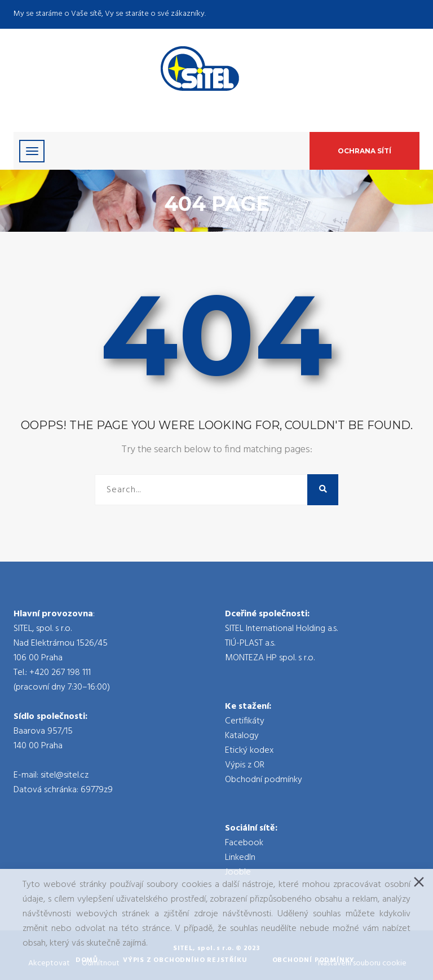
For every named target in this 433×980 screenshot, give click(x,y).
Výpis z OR (245, 765)
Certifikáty (245, 721)
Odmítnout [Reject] (101, 963)
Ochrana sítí (364, 151)
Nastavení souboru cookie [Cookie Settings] (362, 963)
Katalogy (242, 736)
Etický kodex (249, 751)
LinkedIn (240, 858)
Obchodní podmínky (264, 780)
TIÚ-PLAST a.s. (250, 643)
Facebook (244, 843)
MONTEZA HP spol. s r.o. (270, 658)
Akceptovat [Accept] (49, 963)
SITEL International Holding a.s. (281, 629)
